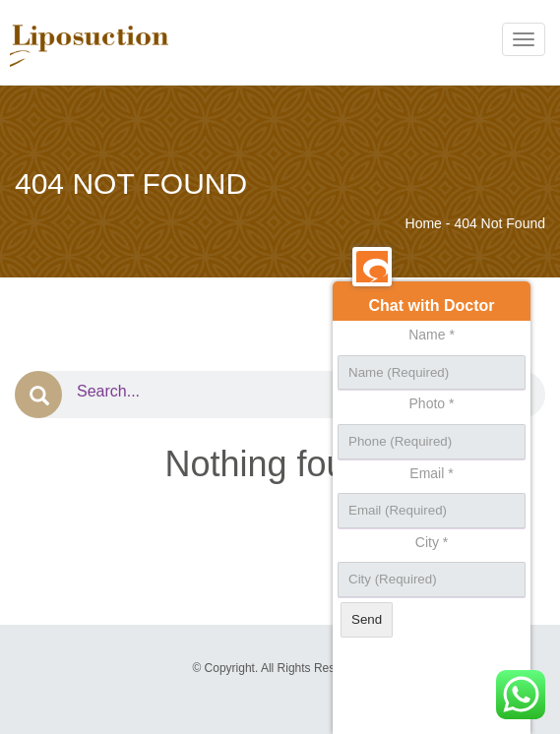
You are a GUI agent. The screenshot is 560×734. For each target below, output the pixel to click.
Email (431, 473)
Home (424, 223)
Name (432, 335)
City (432, 542)
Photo (432, 403)
